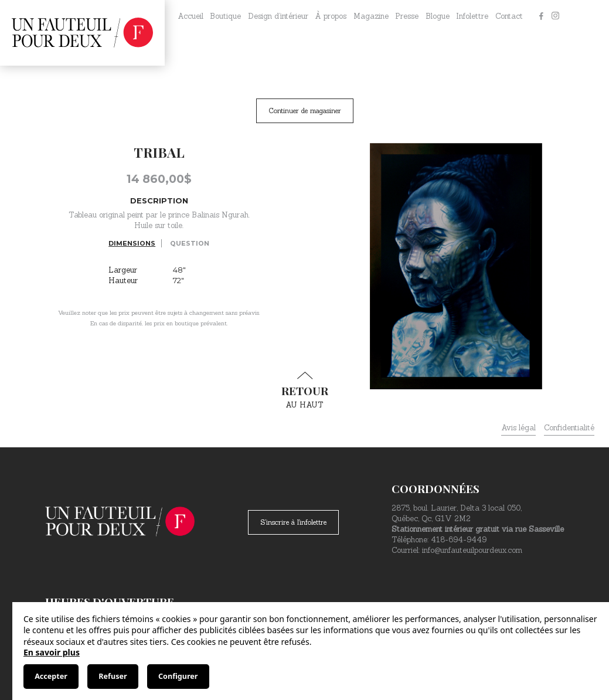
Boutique (225, 16)
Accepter (51, 676)
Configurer (178, 676)
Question (190, 243)
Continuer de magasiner (305, 111)
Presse (407, 16)
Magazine (371, 16)
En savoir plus (52, 652)
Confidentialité (569, 428)
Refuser (113, 676)
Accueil (190, 16)
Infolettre (472, 16)
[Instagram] (555, 16)
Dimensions (132, 243)
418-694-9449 (459, 540)
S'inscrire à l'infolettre (293, 522)
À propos (331, 16)
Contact (509, 16)
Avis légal (518, 428)
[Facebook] (541, 16)
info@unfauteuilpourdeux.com (472, 550)
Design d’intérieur (278, 16)
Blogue (438, 16)
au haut (305, 390)
